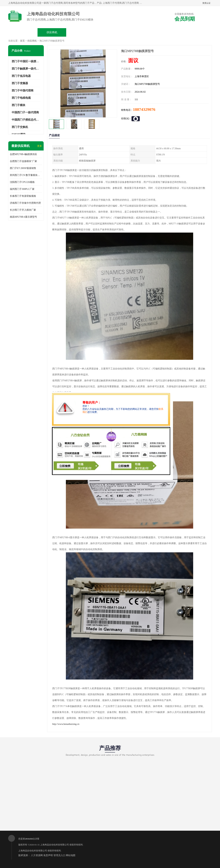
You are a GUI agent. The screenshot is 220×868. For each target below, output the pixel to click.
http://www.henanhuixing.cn (66, 724)
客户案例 (168, 32)
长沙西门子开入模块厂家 (23, 210)
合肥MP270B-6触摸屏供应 (23, 154)
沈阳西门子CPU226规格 (22, 182)
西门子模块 (19, 105)
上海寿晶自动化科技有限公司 (55, 845)
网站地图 (71, 855)
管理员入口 (59, 855)
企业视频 (81, 32)
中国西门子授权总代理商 (27, 120)
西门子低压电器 (21, 76)
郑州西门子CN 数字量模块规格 (26, 175)
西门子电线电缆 (21, 98)
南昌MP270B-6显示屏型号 (23, 217)
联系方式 (197, 32)
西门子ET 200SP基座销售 (23, 168)
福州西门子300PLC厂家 (22, 189)
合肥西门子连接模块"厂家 (23, 161)
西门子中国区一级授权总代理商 (31, 61)
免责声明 (48, 855)
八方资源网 (37, 855)
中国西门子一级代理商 (25, 112)
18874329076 (144, 109)
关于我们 (110, 32)
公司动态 (139, 32)
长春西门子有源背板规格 (23, 196)
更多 (40, 146)
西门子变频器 (20, 83)
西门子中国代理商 (23, 90)
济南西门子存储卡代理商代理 (25, 203)
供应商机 (52, 32)
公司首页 (23, 32)
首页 (22, 41)
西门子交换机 (20, 127)
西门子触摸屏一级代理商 (27, 69)
